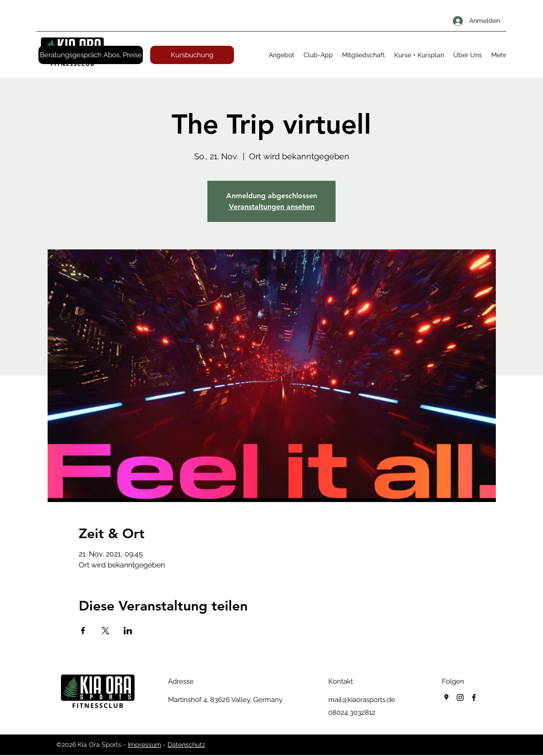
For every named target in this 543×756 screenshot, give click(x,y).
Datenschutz (186, 745)
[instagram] (460, 697)
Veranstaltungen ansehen (272, 207)
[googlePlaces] (446, 697)
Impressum (144, 745)
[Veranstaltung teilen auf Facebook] (83, 631)
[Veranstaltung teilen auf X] (106, 631)
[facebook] (474, 697)
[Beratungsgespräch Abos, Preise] (91, 55)
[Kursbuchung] (192, 55)
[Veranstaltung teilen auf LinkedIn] (128, 631)
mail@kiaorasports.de (362, 700)
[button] (282, 55)
